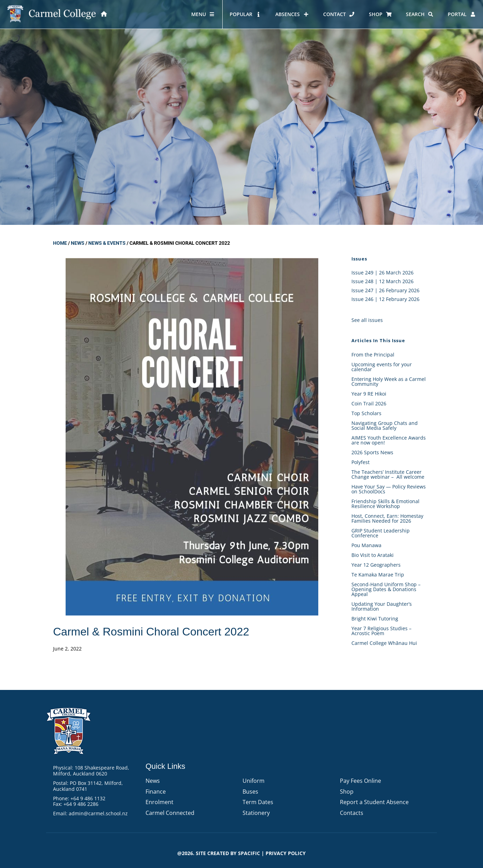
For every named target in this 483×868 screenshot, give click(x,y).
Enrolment (159, 802)
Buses (250, 792)
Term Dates (258, 802)
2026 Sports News (372, 452)
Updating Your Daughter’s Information (382, 606)
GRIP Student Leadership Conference (381, 533)
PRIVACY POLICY (286, 853)
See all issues (367, 320)
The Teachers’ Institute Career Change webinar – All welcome (388, 474)
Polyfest (361, 462)
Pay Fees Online (361, 781)
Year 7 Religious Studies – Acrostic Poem (381, 631)
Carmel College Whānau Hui (384, 643)
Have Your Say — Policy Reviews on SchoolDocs (389, 489)
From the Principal (373, 355)
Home (60, 243)
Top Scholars (366, 413)
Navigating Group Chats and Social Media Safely (385, 425)
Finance (156, 792)
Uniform (254, 781)
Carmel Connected (170, 813)
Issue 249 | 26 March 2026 (382, 273)
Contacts (352, 813)
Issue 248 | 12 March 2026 (382, 281)
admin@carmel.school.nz (98, 813)
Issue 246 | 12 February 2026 (385, 299)
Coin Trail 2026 (369, 403)
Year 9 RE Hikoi (369, 394)
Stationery (256, 813)
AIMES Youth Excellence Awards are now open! (389, 440)
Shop (347, 792)
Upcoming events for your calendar (382, 367)
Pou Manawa (366, 545)
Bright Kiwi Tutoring (375, 619)
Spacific (249, 853)
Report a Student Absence (374, 802)
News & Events (107, 243)
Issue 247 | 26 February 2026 (385, 290)
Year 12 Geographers (376, 565)
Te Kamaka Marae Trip (378, 575)
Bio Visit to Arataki (373, 555)
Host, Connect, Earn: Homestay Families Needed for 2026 (387, 518)
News (78, 243)
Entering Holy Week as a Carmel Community (389, 381)
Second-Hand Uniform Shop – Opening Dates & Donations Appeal (386, 589)
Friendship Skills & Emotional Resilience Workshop (385, 504)
